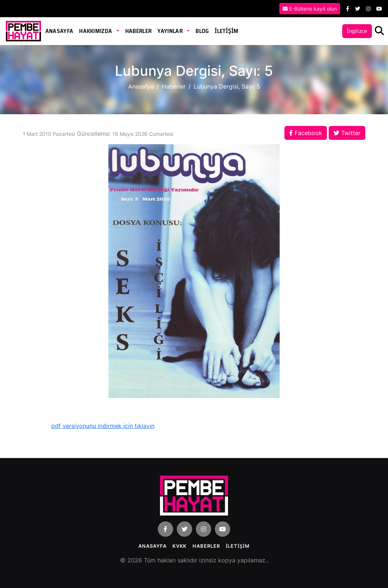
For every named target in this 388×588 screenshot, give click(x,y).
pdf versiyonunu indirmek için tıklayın (103, 426)
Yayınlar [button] (171, 31)
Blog (202, 31)
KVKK (180, 546)
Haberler (139, 31)
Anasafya (141, 86)
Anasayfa (59, 31)
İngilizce (357, 31)
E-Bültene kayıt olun (310, 9)
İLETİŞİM (226, 31)
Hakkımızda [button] (96, 31)
